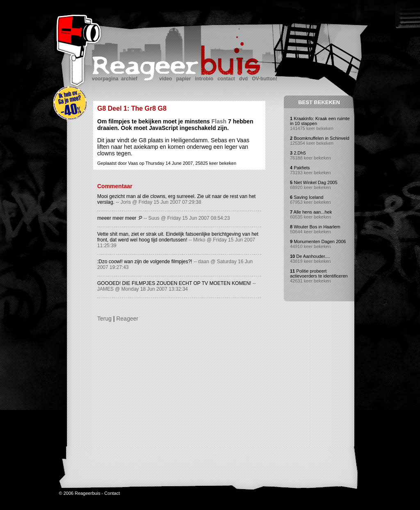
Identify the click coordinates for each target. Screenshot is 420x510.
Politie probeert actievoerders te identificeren (319, 273)
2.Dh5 (300, 153)
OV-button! (265, 79)
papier (183, 79)
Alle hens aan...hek (313, 212)
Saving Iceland (308, 197)
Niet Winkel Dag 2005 (315, 182)
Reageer (127, 319)
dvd (243, 79)
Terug (104, 319)
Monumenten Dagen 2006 (320, 241)
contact (226, 79)
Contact (112, 499)
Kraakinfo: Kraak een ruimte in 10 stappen (320, 121)
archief (129, 79)
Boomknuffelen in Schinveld (322, 138)
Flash (219, 121)
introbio (204, 79)
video (165, 79)
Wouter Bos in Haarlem (317, 227)
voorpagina (105, 79)
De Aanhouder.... (313, 256)
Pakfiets (302, 168)
